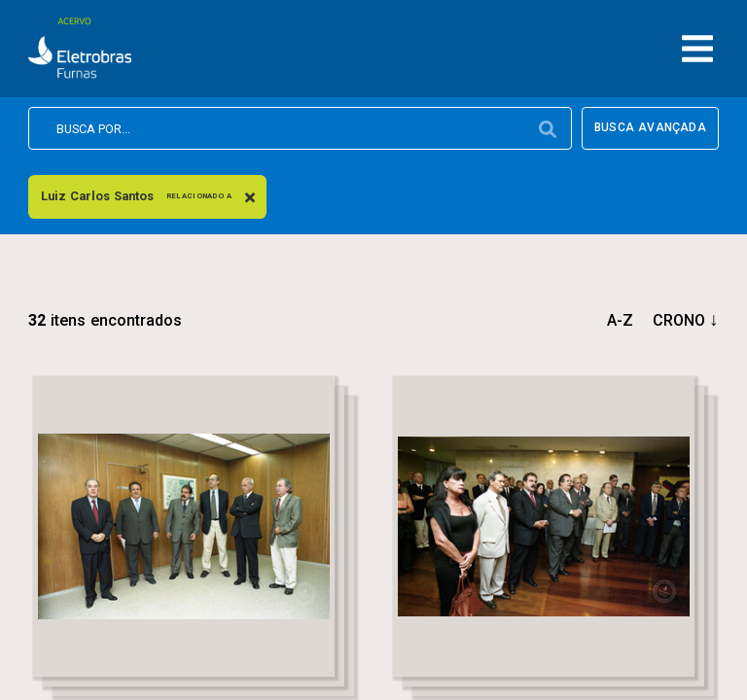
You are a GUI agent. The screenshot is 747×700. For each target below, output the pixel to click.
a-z (620, 320)
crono (679, 320)
